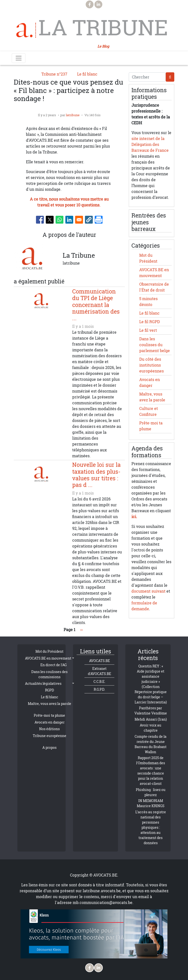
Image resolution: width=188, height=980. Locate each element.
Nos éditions (49, 729)
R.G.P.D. (99, 689)
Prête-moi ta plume (49, 715)
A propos (49, 747)
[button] (89, 220)
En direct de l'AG (53, 665)
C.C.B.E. (99, 681)
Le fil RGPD (150, 322)
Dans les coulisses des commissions (49, 674)
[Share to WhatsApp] (59, 220)
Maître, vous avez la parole (50, 704)
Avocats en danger (50, 722)
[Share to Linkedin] (69, 220)
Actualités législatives (43, 683)
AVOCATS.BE (100, 661)
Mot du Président (49, 651)
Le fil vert (148, 330)
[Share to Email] (79, 220)
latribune (73, 115)
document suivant (148, 591)
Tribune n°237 (54, 74)
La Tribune (103, 27)
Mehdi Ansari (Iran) (151, 719)
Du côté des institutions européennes (152, 365)
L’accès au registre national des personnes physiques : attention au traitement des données (151, 827)
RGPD (50, 690)
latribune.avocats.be (102, 891)
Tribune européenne (50, 736)
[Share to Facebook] (40, 220)
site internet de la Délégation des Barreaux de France (150, 144)
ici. (134, 517)
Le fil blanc (87, 74)
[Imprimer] (99, 220)
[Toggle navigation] (19, 58)
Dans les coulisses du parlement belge (155, 345)
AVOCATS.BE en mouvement (48, 658)
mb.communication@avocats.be (103, 903)
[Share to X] (50, 220)
